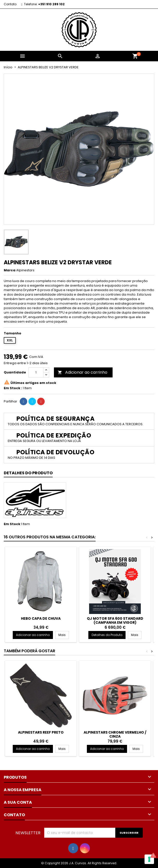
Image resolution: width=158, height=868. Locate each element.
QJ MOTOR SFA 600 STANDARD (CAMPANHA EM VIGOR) (115, 620)
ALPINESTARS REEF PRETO (41, 732)
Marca (10, 270)
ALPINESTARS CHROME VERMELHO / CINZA (115, 734)
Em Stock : (13, 388)
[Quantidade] (36, 372)
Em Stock (12, 524)
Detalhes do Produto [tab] (28, 473)
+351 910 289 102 (51, 4)
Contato (10, 4)
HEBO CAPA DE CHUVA (41, 618)
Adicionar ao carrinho (82, 372)
